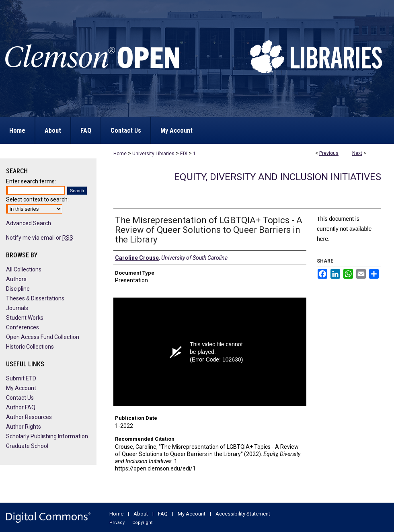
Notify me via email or (40, 238)
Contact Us (20, 398)
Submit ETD (21, 378)
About (141, 514)
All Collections (24, 269)
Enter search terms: (31, 181)
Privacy (117, 523)
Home (120, 154)
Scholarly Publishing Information (47, 436)
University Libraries (153, 154)
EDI (184, 154)
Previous (329, 153)
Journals (17, 308)
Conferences (23, 327)
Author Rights (24, 427)
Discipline (18, 289)
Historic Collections (30, 347)
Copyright (142, 523)
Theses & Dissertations (35, 298)
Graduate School (27, 446)
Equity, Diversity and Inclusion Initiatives (278, 177)
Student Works (25, 318)
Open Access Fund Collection (43, 337)
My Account (21, 388)
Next (357, 153)
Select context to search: (37, 199)
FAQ (163, 514)
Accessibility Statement (243, 514)
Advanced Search (29, 223)
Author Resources (29, 417)
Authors (16, 279)
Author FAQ (21, 407)
